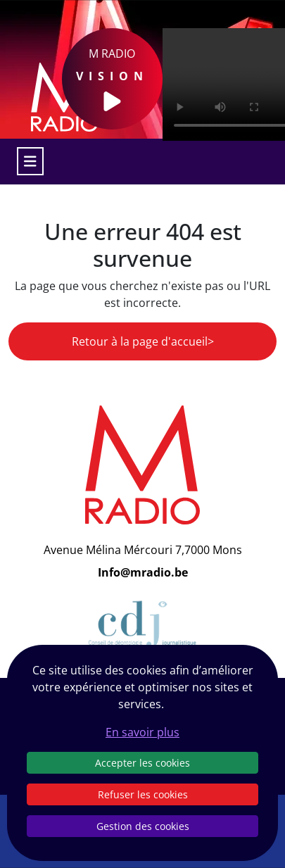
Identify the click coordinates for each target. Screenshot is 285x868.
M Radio (112, 79)
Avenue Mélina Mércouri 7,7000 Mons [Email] (143, 550)
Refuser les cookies (143, 794)
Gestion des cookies (143, 826)
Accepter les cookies (142, 763)
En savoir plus (142, 732)
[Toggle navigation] (30, 162)
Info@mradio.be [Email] (143, 572)
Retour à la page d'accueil (140, 341)
